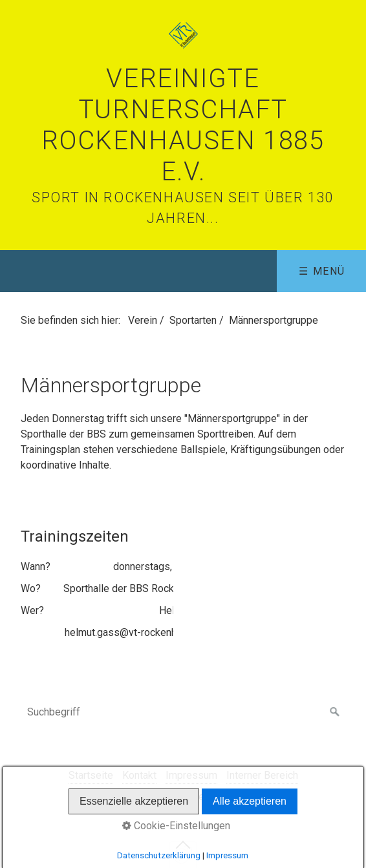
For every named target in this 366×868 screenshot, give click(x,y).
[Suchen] (335, 712)
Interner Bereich (262, 775)
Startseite (91, 775)
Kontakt (139, 775)
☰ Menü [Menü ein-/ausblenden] (322, 271)
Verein (143, 320)
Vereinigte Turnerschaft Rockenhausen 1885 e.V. (183, 125)
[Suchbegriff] (183, 712)
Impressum (191, 775)
